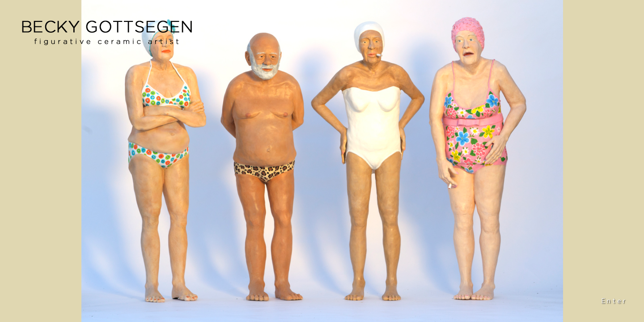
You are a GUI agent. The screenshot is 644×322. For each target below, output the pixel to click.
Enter (614, 301)
